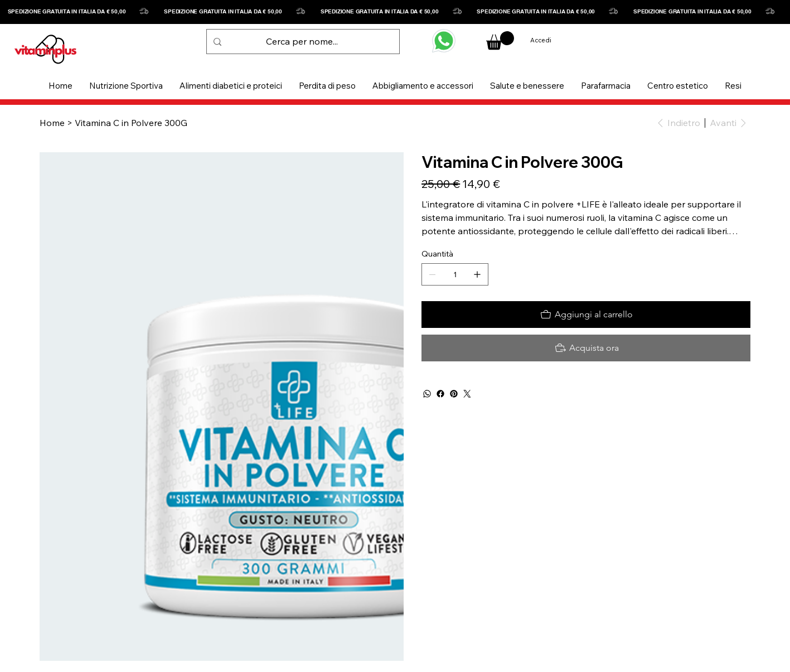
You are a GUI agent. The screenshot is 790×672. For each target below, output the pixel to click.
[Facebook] (440, 394)
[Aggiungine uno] (477, 274)
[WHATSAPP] (444, 41)
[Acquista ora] (586, 348)
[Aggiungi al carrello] (586, 315)
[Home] (52, 123)
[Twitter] (467, 394)
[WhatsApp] (427, 394)
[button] (126, 86)
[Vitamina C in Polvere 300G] (131, 123)
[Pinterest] (454, 394)
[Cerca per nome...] (302, 42)
